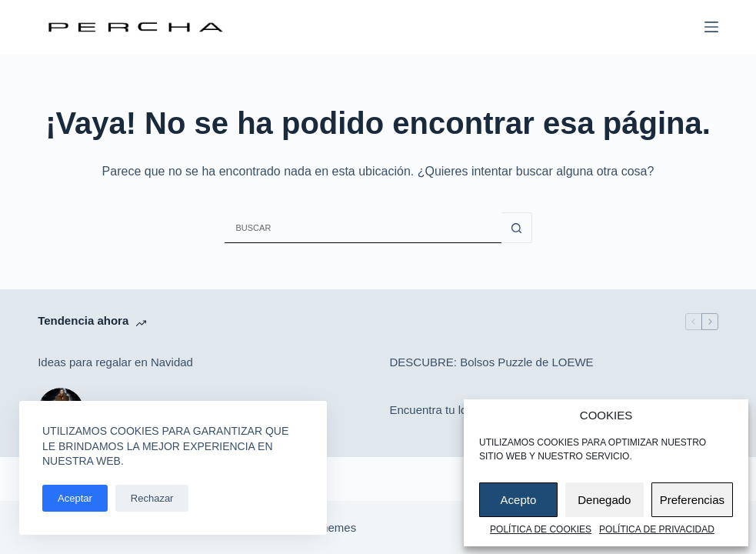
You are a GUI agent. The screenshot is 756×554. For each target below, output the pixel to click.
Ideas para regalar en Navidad (115, 362)
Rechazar (152, 498)
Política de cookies (541, 529)
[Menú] (711, 27)
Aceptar (75, 498)
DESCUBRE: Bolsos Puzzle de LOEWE (492, 362)
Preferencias (692, 500)
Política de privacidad (657, 529)
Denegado (604, 500)
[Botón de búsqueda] (517, 228)
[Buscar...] (363, 228)
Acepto (519, 500)
